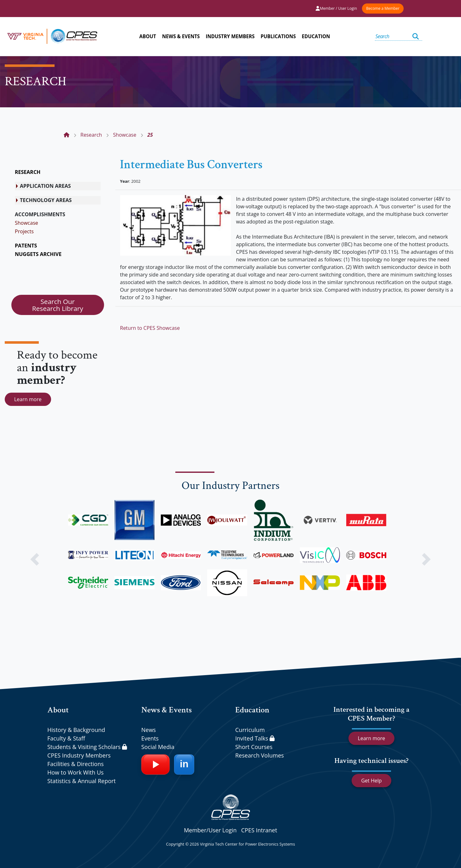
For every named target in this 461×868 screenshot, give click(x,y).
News (149, 730)
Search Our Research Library (58, 305)
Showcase (26, 223)
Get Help (371, 781)
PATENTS (26, 246)
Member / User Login (336, 8)
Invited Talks (255, 738)
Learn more (28, 399)
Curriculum (250, 730)
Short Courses (254, 747)
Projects (24, 231)
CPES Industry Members (79, 755)
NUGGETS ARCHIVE (38, 254)
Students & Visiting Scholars (87, 747)
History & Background (76, 730)
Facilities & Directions (76, 764)
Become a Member (383, 8)
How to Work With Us (76, 772)
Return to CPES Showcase (150, 328)
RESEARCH (28, 172)
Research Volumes (260, 755)
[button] (35, 559)
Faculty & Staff (66, 738)
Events (150, 738)
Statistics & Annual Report (82, 781)
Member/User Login (210, 830)
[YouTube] (155, 764)
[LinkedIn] (184, 764)
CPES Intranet (259, 830)
